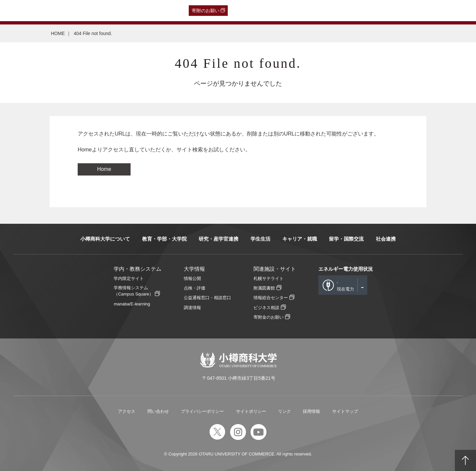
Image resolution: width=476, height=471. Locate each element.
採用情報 (311, 411)
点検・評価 (195, 288)
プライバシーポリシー (202, 411)
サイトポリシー (251, 411)
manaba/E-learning (132, 304)
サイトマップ (345, 411)
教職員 (131, 11)
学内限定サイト (129, 278)
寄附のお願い (206, 11)
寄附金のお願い (269, 317)
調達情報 (192, 308)
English (151, 11)
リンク (284, 411)
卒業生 (44, 11)
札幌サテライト (269, 278)
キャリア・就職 (300, 239)
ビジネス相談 (266, 308)
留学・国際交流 (346, 239)
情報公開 (192, 278)
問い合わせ (158, 411)
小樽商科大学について (105, 239)
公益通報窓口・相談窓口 (207, 298)
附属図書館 (264, 288)
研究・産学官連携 (218, 239)
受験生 (19, 11)
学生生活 (260, 239)
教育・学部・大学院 (164, 239)
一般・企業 (68, 11)
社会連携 (386, 239)
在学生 (112, 11)
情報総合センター (271, 298)
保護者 (93, 11)
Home (104, 169)
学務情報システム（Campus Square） (134, 291)
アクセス (127, 411)
